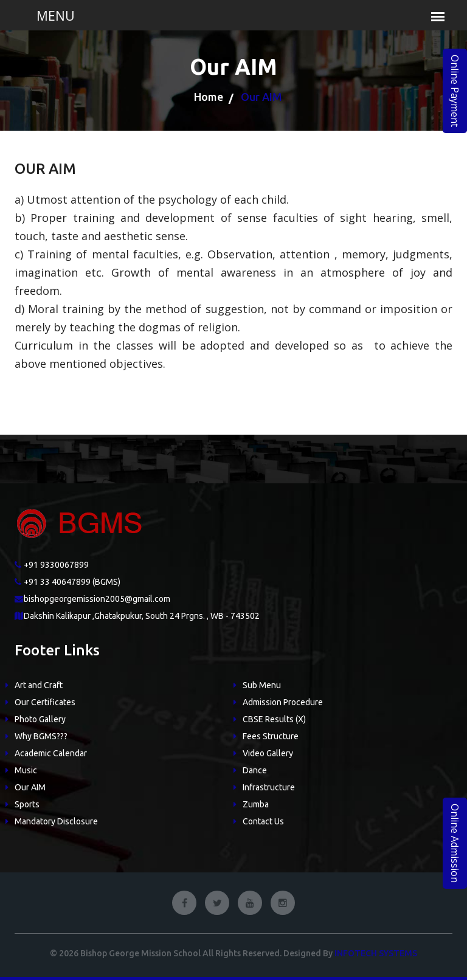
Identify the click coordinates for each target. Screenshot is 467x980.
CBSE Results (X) (274, 719)
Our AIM (30, 787)
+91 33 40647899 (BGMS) (72, 582)
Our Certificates (45, 702)
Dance (255, 770)
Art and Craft (39, 685)
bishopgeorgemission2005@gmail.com (97, 599)
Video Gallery (268, 753)
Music (26, 770)
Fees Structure (271, 736)
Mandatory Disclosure (56, 821)
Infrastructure (269, 787)
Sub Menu (262, 685)
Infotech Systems (376, 953)
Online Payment (455, 91)
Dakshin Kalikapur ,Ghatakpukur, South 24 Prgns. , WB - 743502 (142, 616)
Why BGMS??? (41, 736)
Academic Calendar (51, 753)
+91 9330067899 (56, 565)
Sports (27, 804)
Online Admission (455, 843)
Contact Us (263, 821)
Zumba (256, 804)
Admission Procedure (283, 702)
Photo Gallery (40, 719)
